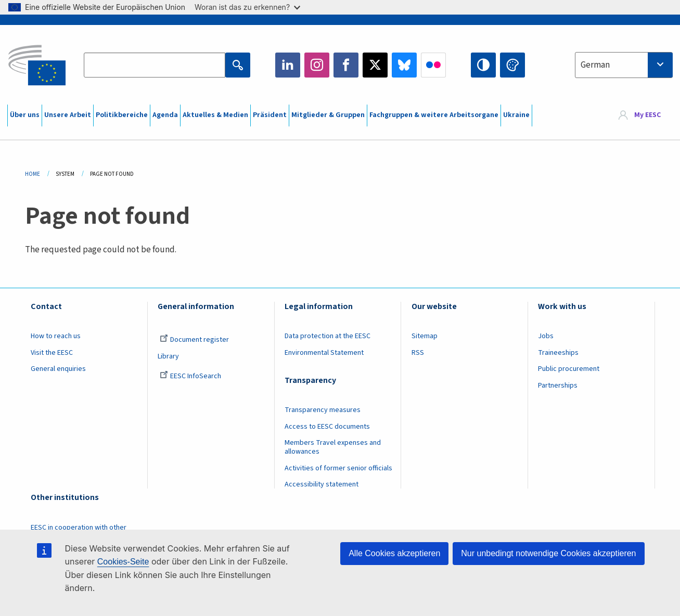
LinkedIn (288, 65)
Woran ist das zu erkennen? (247, 7)
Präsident (270, 115)
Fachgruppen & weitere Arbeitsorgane (434, 115)
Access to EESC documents (327, 427)
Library (168, 356)
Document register (194, 340)
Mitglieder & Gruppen (328, 115)
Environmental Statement (324, 353)
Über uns (25, 115)
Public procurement (569, 369)
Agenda (165, 115)
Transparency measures (323, 410)
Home (33, 174)
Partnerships (558, 386)
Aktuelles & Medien (215, 115)
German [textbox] (595, 65)
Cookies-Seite (123, 562)
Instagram (317, 65)
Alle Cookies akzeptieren (394, 553)
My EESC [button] (647, 115)
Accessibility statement (322, 484)
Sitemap (425, 336)
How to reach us (56, 336)
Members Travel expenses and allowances (333, 447)
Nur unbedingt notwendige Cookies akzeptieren (548, 553)
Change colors (512, 65)
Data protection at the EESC (328, 336)
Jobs (546, 336)
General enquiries (58, 369)
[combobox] (624, 65)
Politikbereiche (122, 115)
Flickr (433, 65)
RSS (418, 353)
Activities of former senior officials (338, 468)
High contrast (483, 65)
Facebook (346, 65)
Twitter (375, 65)
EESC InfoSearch (190, 376)
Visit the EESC (52, 353)
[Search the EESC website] (155, 65)
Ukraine (516, 115)
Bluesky (404, 65)
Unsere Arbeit (68, 115)
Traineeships (558, 353)
